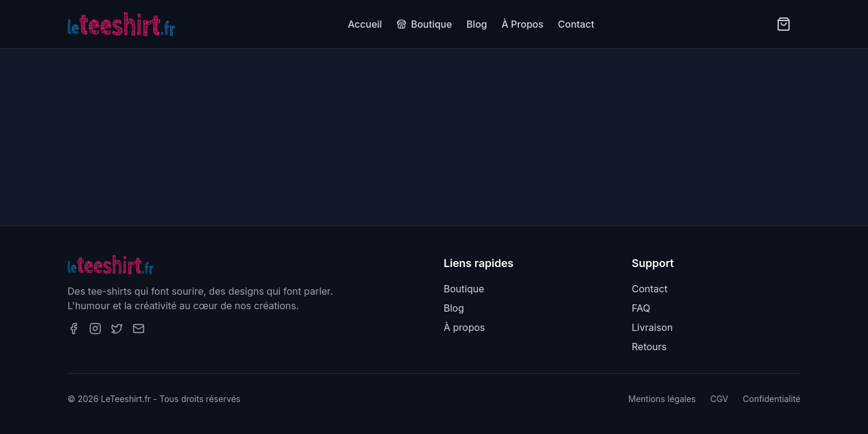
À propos (464, 327)
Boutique (424, 24)
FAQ (641, 308)
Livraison (652, 327)
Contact (576, 24)
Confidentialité (772, 399)
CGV (719, 399)
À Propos (523, 24)
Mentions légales (662, 399)
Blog (477, 24)
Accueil (365, 24)
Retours (649, 347)
